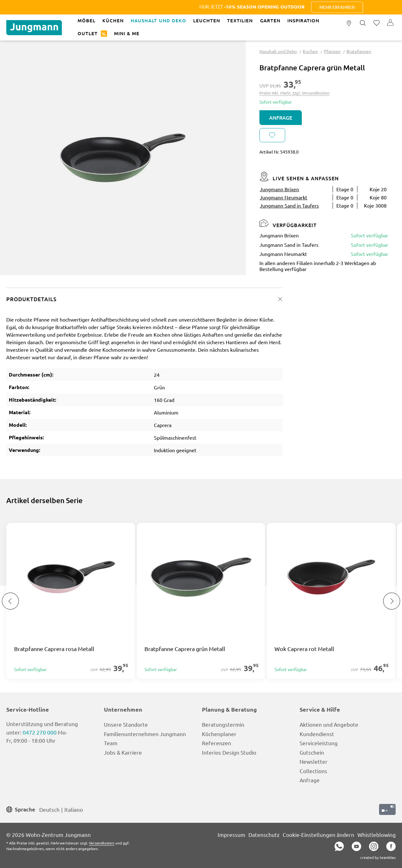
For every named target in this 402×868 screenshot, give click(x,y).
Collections (313, 771)
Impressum (231, 835)
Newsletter (314, 761)
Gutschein (312, 752)
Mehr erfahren (355, 7)
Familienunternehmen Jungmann (145, 734)
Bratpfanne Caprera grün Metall (185, 649)
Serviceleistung (319, 743)
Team (111, 743)
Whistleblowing (377, 835)
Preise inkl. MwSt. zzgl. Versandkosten (294, 93)
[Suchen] (363, 23)
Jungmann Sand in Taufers (289, 205)
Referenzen (217, 743)
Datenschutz (264, 835)
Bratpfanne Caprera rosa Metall (54, 649)
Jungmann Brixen (279, 189)
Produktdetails (31, 299)
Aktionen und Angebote (329, 724)
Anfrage (281, 117)
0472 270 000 (40, 732)
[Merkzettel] (377, 23)
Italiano (74, 809)
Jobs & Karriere (123, 752)
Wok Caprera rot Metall (304, 649)
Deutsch (49, 809)
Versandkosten (102, 843)
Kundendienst (317, 734)
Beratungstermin (223, 724)
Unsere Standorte (126, 724)
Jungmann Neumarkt (283, 197)
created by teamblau (378, 857)
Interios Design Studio (229, 752)
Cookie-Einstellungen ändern (318, 835)
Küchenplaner (219, 734)
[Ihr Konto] (390, 23)
